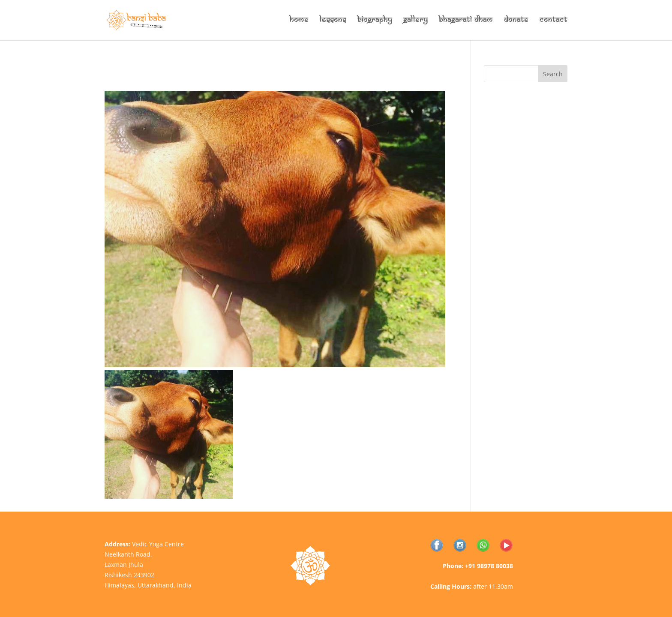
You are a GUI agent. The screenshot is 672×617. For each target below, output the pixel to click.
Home (299, 21)
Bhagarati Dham (466, 21)
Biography (375, 21)
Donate (516, 21)
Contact (553, 21)
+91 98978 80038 (489, 566)
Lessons (333, 21)
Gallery (415, 21)
